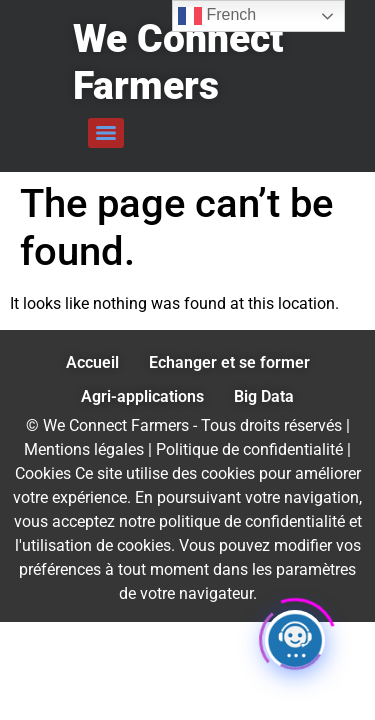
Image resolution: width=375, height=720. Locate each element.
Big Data (264, 396)
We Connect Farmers (178, 62)
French (217, 16)
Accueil (92, 362)
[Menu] (106, 133)
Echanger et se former (229, 362)
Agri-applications (142, 396)
